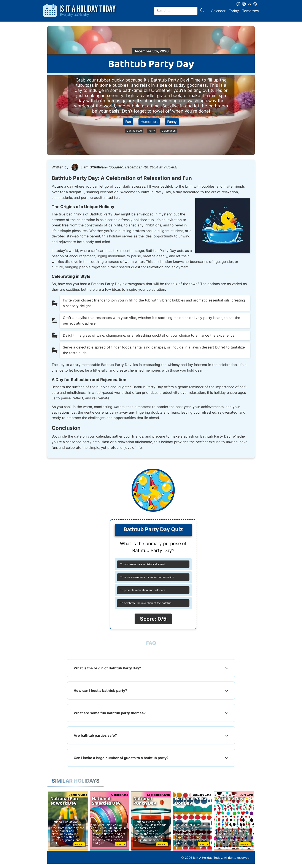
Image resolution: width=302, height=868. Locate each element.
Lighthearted (134, 131)
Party (152, 131)
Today (234, 11)
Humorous (149, 122)
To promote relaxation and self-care (143, 590)
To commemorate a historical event (142, 564)
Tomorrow (251, 11)
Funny (172, 122)
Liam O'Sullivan (93, 167)
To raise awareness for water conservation (147, 577)
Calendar (218, 11)
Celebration (169, 131)
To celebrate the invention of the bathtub (146, 603)
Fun (128, 122)
